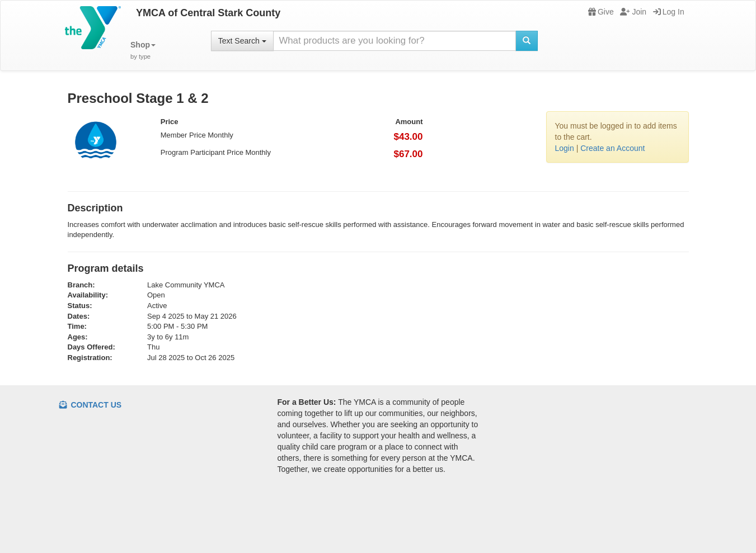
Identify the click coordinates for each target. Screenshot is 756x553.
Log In (669, 12)
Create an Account (612, 148)
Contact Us (91, 405)
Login (565, 148)
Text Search (242, 41)
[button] (143, 51)
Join (633, 12)
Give (601, 12)
